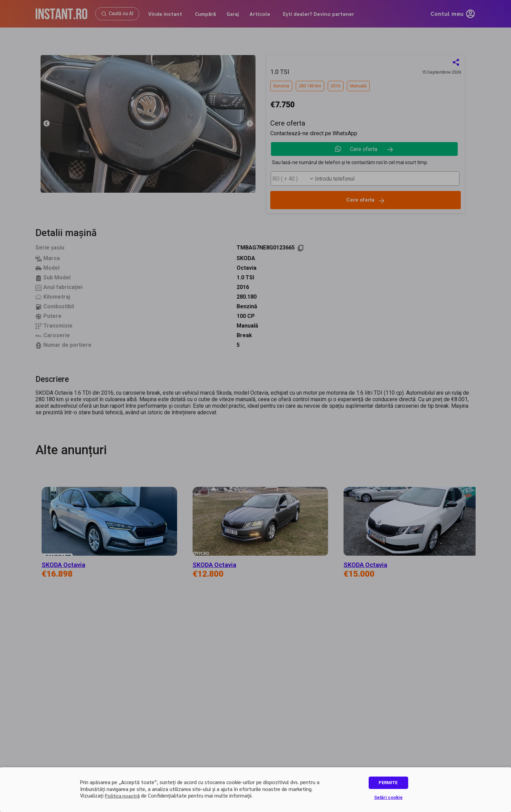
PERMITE (388, 783)
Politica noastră (122, 795)
